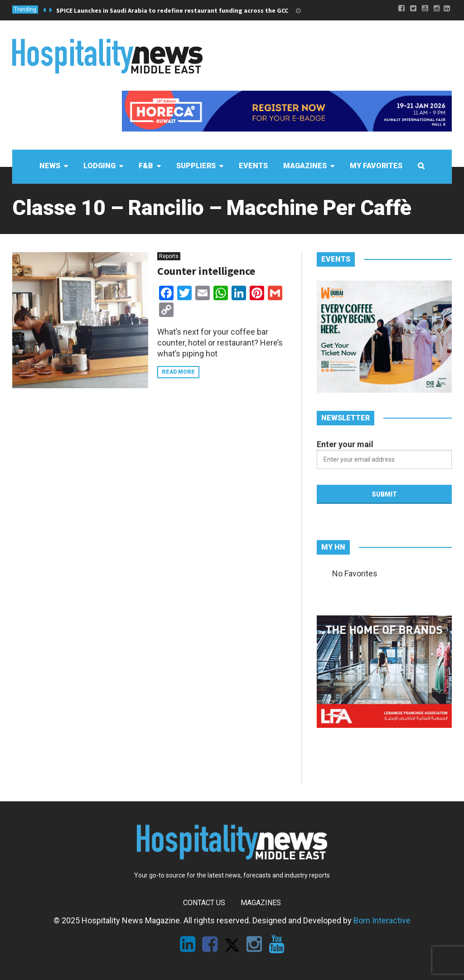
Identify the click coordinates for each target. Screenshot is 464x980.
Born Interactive (382, 920)
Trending (25, 10)
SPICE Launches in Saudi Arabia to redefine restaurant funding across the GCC (172, 10)
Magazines (261, 903)
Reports (169, 256)
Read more (178, 372)
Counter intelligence (206, 271)
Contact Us (204, 903)
